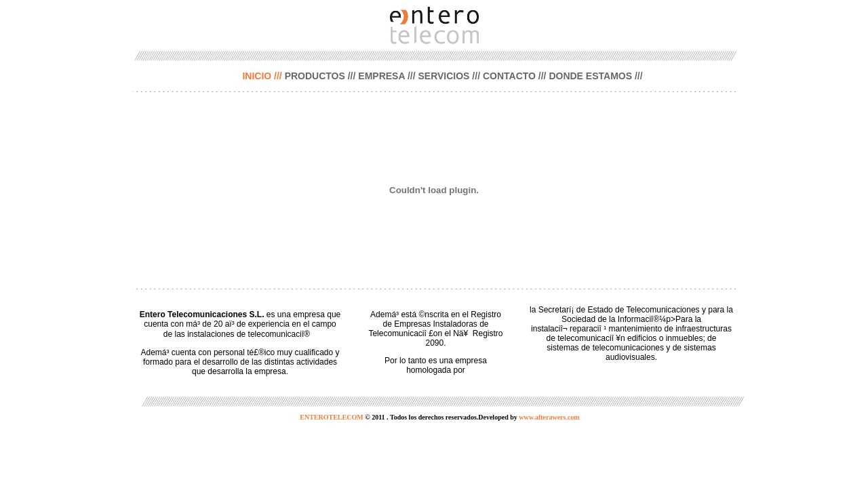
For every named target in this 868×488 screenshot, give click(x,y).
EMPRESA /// (387, 76)
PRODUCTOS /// (320, 76)
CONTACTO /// (515, 76)
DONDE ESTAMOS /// (595, 76)
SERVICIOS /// (449, 76)
